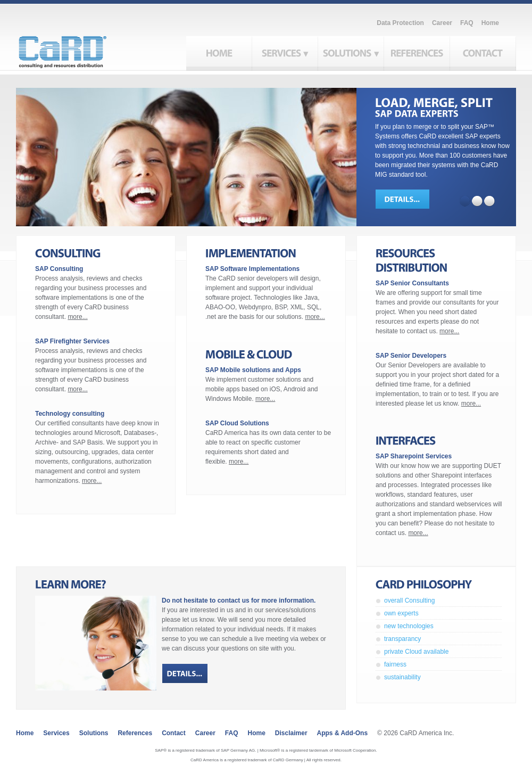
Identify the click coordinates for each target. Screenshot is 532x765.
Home (490, 23)
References (135, 733)
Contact (174, 733)
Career (442, 23)
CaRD (75, 49)
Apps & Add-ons (343, 733)
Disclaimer (291, 733)
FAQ (467, 23)
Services (56, 733)
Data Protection (400, 23)
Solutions (94, 733)
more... (77, 317)
